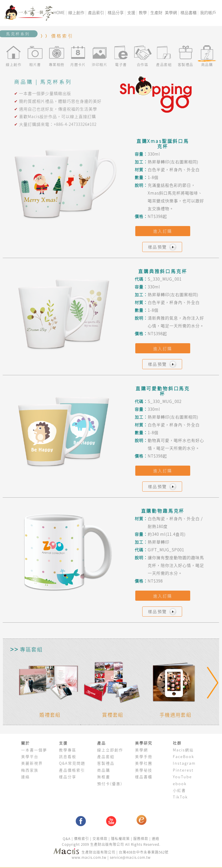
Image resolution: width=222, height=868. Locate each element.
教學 (143, 13)
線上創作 (76, 13)
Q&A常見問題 (72, 763)
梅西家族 (30, 770)
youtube (111, 821)
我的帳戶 (208, 13)
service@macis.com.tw (130, 857)
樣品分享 (116, 13)
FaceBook (184, 756)
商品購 (104, 770)
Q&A (67, 839)
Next (212, 683)
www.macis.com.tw (89, 857)
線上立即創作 (110, 750)
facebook (81, 821)
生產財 (156, 13)
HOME (59, 13)
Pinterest (183, 770)
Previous (15, 683)
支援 (131, 13)
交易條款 (100, 839)
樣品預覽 (163, 247)
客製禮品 (106, 763)
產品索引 (96, 13)
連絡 (25, 777)
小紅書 (179, 790)
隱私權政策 (120, 839)
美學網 (171, 13)
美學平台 (30, 756)
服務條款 (141, 839)
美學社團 (144, 763)
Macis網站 (183, 750)
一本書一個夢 (34, 750)
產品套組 (106, 756)
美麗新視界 (32, 763)
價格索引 (62, 36)
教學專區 (68, 750)
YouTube (182, 777)
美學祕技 (144, 770)
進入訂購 (163, 231)
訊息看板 (68, 756)
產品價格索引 (72, 770)
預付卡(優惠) (110, 784)
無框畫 (104, 777)
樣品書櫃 (188, 13)
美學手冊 (144, 756)
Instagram (184, 763)
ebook (180, 784)
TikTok (180, 797)
